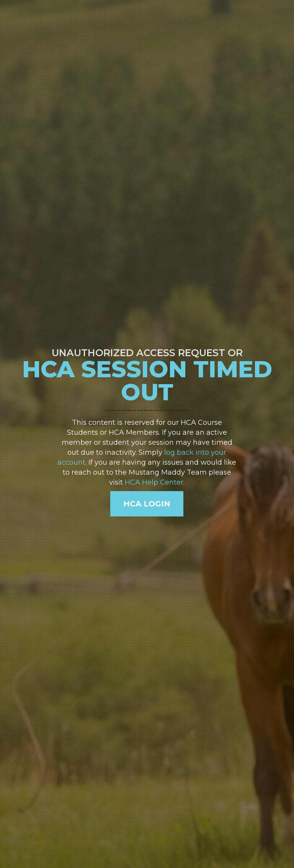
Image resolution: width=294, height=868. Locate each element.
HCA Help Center (154, 482)
